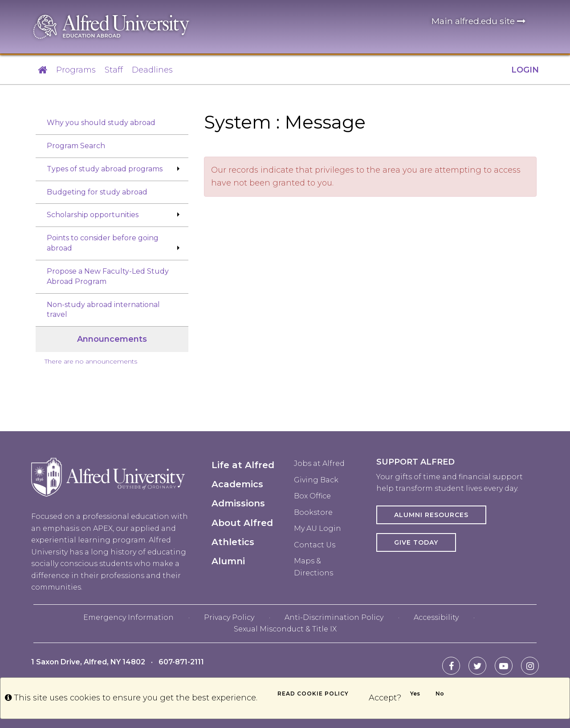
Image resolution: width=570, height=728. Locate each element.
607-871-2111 (181, 662)
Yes (415, 694)
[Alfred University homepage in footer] (108, 484)
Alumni (228, 561)
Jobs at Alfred (319, 463)
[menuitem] (112, 379)
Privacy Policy (229, 617)
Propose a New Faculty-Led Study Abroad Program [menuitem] (108, 276)
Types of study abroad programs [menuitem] (105, 169)
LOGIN (525, 70)
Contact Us (315, 545)
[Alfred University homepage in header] (111, 26)
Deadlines (152, 70)
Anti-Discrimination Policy (334, 617)
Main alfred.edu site (478, 21)
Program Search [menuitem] (76, 146)
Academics (237, 484)
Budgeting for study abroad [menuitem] (97, 192)
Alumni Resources (431, 515)
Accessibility (436, 617)
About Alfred (242, 523)
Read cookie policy (313, 694)
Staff (114, 70)
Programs (76, 70)
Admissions (238, 503)
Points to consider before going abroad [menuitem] (103, 243)
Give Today (416, 542)
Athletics (233, 542)
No (440, 694)
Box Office (312, 496)
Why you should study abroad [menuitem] (101, 123)
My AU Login (318, 528)
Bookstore (313, 512)
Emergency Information (128, 617)
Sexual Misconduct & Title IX (285, 629)
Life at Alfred (243, 465)
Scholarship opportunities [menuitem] (93, 215)
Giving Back (316, 480)
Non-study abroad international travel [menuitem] (103, 310)
